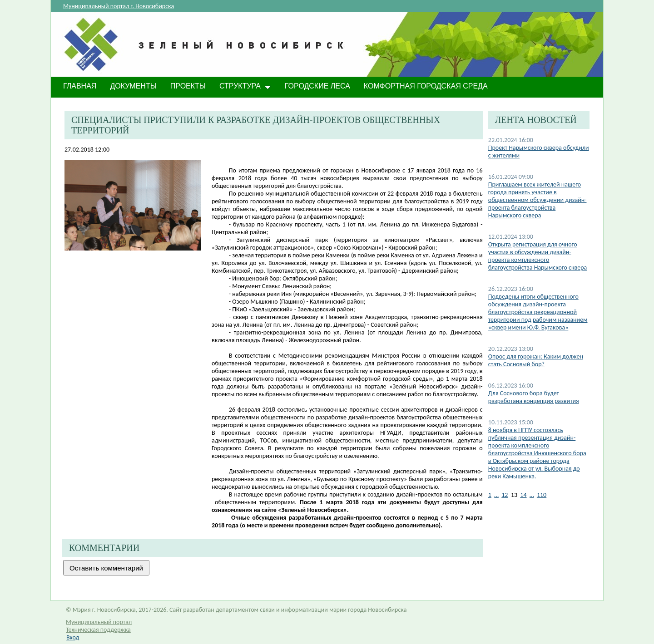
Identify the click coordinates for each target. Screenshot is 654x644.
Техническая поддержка (98, 630)
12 (505, 495)
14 (523, 495)
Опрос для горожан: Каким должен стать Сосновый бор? (536, 360)
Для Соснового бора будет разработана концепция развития (534, 397)
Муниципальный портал (99, 622)
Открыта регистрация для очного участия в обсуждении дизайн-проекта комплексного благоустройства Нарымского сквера (538, 256)
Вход (73, 637)
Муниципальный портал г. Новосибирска (119, 6)
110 (542, 495)
